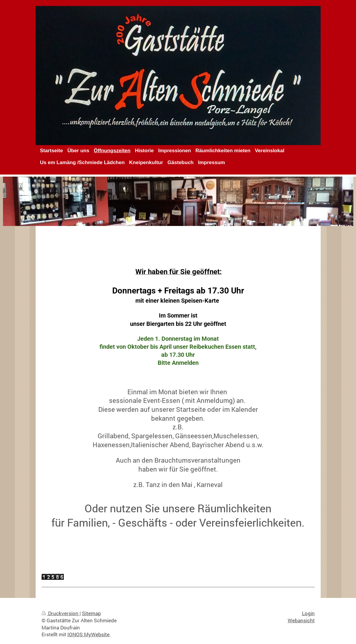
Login (308, 613)
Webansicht (301, 620)
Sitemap (91, 613)
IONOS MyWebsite (88, 634)
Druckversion (61, 613)
